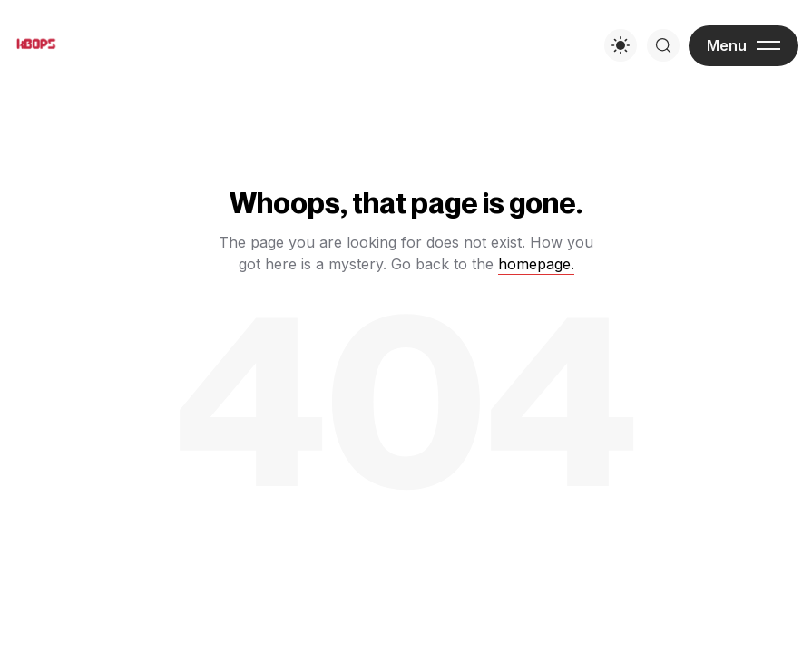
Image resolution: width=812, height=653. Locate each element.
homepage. (536, 264)
